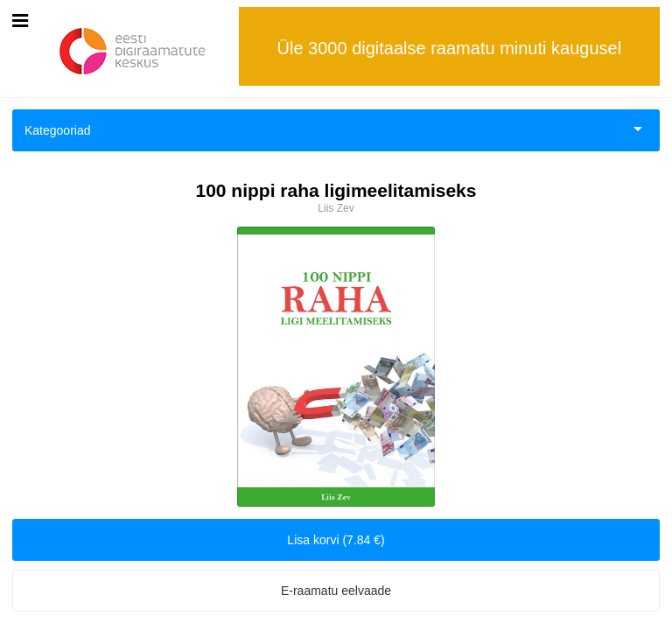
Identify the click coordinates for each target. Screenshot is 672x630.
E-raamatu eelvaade (336, 591)
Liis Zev (336, 208)
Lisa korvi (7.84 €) (336, 540)
